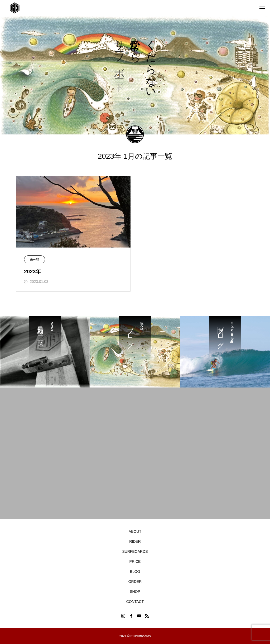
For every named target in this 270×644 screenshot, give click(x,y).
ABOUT (135, 531)
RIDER (135, 541)
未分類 (35, 260)
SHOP (135, 592)
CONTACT (135, 602)
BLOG (135, 572)
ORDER (135, 582)
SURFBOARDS (135, 551)
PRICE (135, 561)
